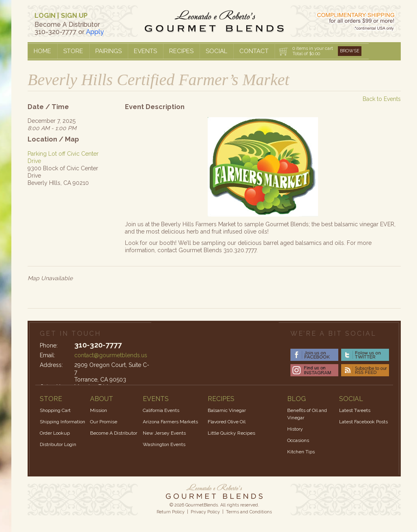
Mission (99, 410)
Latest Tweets (355, 410)
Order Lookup (55, 433)
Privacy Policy (205, 512)
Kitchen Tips (301, 452)
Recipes (181, 51)
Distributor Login (58, 444)
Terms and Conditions (249, 512)
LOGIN (45, 16)
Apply (95, 32)
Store (73, 51)
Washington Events (164, 444)
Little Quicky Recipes (231, 433)
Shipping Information (62, 422)
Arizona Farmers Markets (170, 422)
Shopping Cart (55, 410)
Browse (350, 51)
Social (216, 51)
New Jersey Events (164, 433)
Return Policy (171, 512)
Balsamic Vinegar (227, 410)
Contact (254, 51)
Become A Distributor (114, 433)
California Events (161, 410)
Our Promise (104, 422)
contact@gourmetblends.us (111, 355)
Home (42, 51)
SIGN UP (74, 16)
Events (145, 51)
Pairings (109, 51)
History (295, 429)
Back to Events (382, 99)
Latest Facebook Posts (363, 422)
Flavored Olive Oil (227, 422)
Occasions (298, 440)
